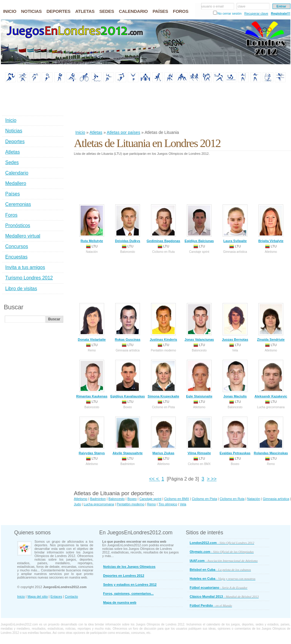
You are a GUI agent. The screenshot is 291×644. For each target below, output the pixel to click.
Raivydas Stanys (92, 436)
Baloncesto (116, 499)
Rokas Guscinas (128, 322)
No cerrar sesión (230, 13)
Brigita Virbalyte (271, 224)
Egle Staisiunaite (199, 379)
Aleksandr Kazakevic (271, 379)
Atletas (96, 132)
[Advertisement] (93, 107)
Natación (254, 499)
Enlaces (56, 596)
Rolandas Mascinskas (271, 436)
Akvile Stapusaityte (128, 436)
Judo (78, 504)
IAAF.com (224, 561)
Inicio (80, 132)
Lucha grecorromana (99, 504)
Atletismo (81, 499)
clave (242, 6)
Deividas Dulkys (127, 224)
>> (213, 479)
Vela (183, 504)
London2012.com (222, 543)
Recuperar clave (256, 13)
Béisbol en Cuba (220, 570)
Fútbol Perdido (211, 605)
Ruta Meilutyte (92, 224)
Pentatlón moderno (131, 504)
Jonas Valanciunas (199, 322)
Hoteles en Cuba (223, 579)
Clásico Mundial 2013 (224, 596)
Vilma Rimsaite (199, 436)
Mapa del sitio (38, 596)
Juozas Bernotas (235, 322)
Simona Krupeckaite (164, 379)
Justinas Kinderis (164, 322)
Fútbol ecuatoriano (219, 588)
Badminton (98, 499)
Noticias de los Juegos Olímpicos (129, 567)
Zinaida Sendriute (271, 322)
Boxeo (132, 499)
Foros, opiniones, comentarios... (128, 593)
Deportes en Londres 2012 (124, 576)
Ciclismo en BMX (177, 499)
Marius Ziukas (163, 436)
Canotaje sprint (150, 499)
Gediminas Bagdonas (163, 224)
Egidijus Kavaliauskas (128, 379)
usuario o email (213, 6)
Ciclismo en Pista (204, 499)
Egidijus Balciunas (199, 224)
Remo (151, 504)
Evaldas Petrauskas (235, 436)
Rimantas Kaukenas (92, 379)
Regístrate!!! (281, 13)
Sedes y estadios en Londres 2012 (130, 585)
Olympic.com (222, 552)
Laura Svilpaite (235, 224)
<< (153, 479)
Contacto (71, 596)
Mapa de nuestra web (120, 602)
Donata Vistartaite (92, 322)
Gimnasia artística (276, 499)
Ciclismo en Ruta (232, 499)
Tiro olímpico (168, 504)
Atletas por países (124, 132)
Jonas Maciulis (235, 379)
